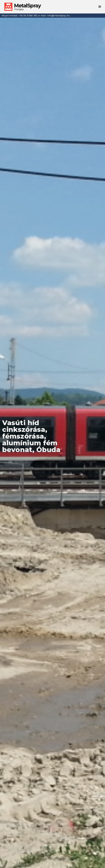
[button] (100, 7)
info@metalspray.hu (58, 16)
